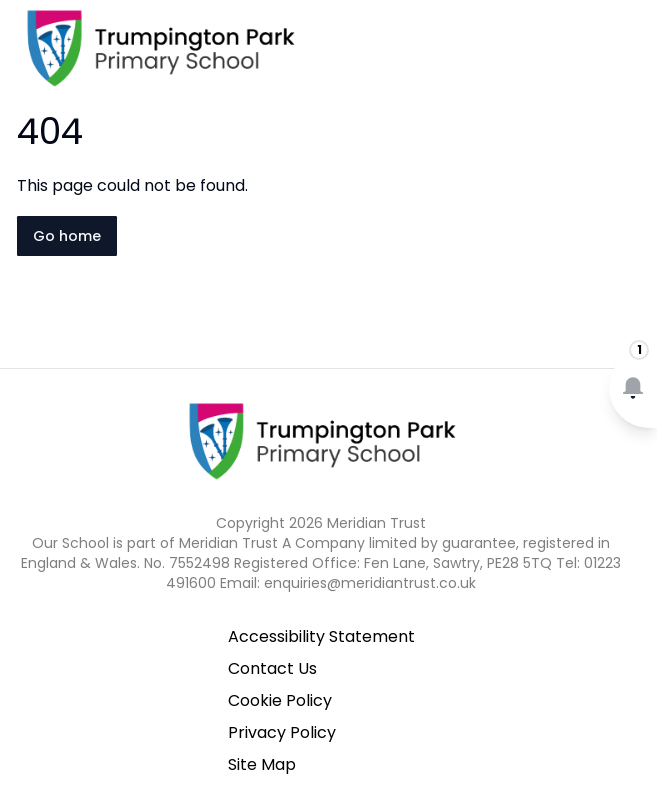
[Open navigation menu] (629, 48)
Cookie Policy (280, 700)
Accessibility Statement (321, 636)
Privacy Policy (282, 732)
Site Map (262, 764)
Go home (67, 236)
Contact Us (272, 668)
